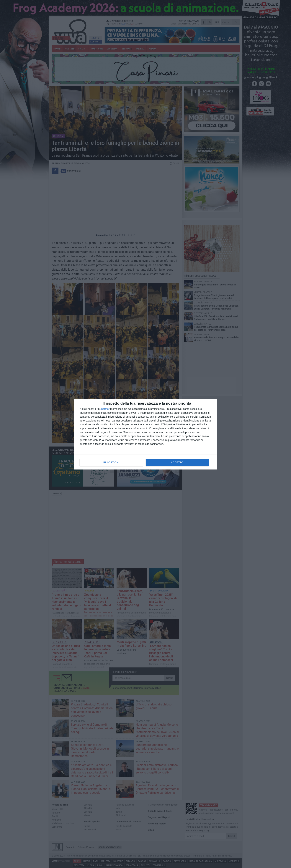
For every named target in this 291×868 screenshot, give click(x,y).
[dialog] (145, 434)
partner (105, 409)
